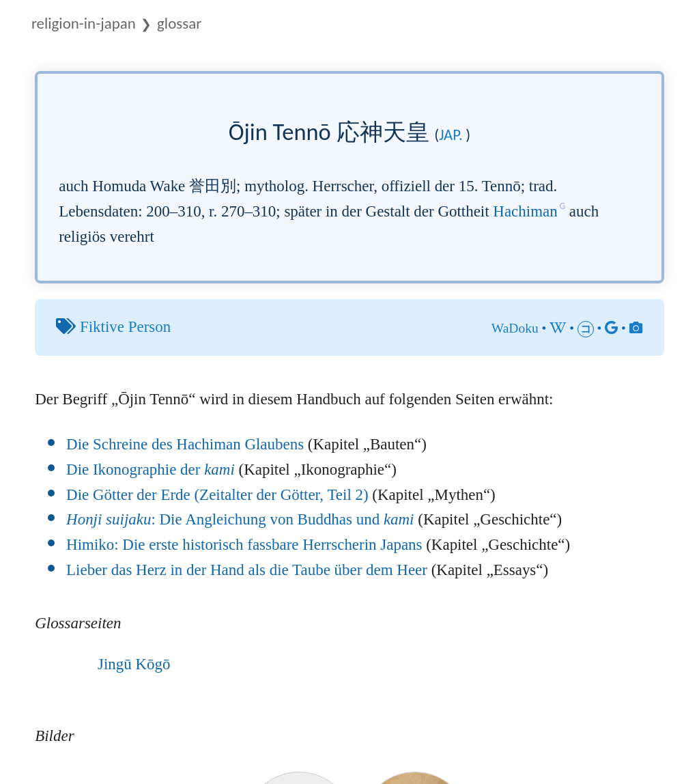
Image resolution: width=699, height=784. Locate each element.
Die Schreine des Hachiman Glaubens (185, 444)
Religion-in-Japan (84, 23)
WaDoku (515, 328)
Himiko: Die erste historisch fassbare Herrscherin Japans (244, 545)
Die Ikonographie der (151, 470)
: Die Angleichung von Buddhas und (240, 519)
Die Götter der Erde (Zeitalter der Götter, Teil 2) (217, 495)
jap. (451, 135)
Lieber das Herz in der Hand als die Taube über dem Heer (247, 570)
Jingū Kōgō (134, 664)
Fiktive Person (125, 327)
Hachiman (525, 211)
